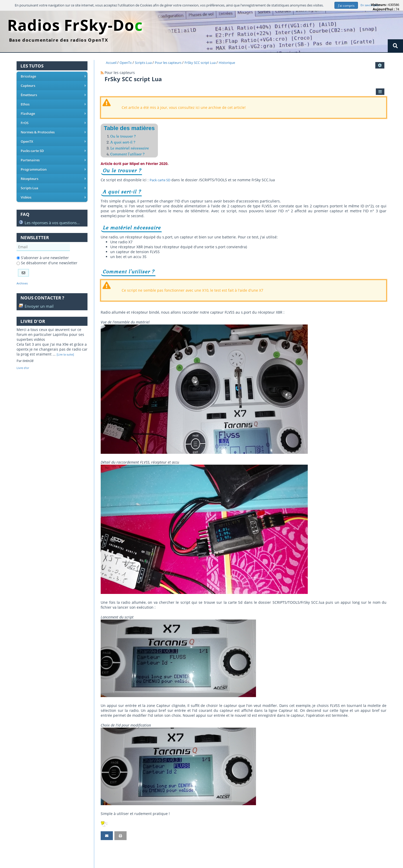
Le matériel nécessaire (131, 150)
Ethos (53, 103)
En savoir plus (370, 5)
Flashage (53, 111)
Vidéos (53, 188)
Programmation (53, 163)
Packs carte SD (53, 146)
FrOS (53, 120)
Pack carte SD (161, 182)
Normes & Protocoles (53, 129)
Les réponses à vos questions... (49, 213)
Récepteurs (53, 171)
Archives (23, 274)
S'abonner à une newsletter (43, 248)
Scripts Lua (53, 180)
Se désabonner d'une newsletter (47, 253)
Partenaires (53, 154)
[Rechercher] (395, 46)
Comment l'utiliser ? (129, 156)
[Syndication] (102, 73)
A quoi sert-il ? (124, 144)
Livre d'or (24, 359)
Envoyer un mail (36, 297)
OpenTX (53, 137)
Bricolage (53, 77)
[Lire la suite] (66, 346)
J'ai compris (345, 6)
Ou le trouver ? (124, 137)
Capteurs (53, 86)
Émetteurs (53, 94)
